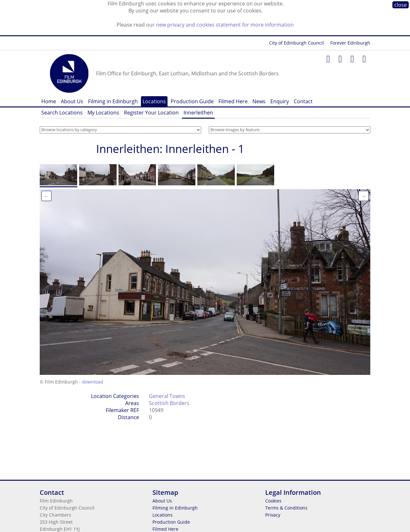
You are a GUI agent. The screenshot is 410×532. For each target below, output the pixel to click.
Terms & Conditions (286, 508)
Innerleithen (198, 113)
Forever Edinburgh (350, 43)
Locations (154, 101)
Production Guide (192, 101)
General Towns (167, 396)
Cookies (273, 501)
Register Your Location (151, 113)
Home (49, 101)
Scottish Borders (169, 403)
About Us (72, 101)
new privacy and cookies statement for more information (225, 25)
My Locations (103, 113)
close (401, 5)
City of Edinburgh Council (296, 43)
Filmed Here (233, 101)
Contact (303, 101)
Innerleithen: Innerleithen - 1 (170, 149)
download (93, 382)
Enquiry (280, 101)
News (259, 101)
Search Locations (62, 113)
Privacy (273, 515)
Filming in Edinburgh (113, 101)
